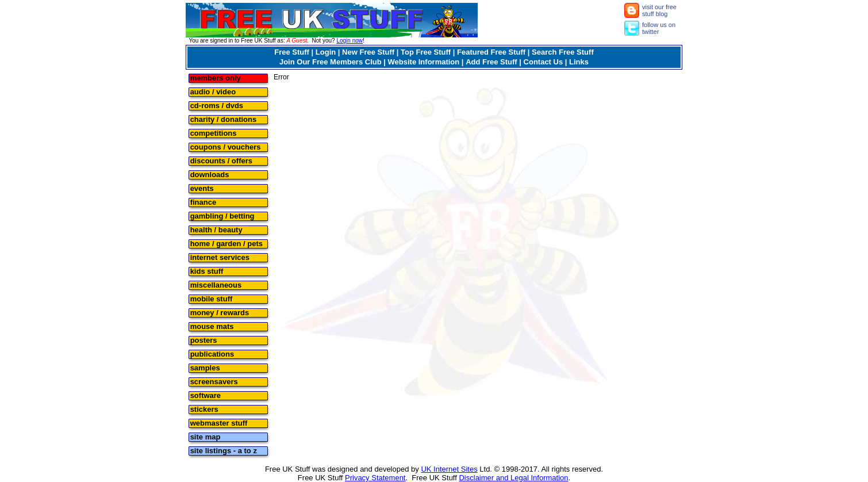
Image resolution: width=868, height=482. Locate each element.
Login (326, 52)
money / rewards (220, 312)
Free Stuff (292, 52)
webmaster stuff (219, 422)
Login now (349, 41)
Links (579, 62)
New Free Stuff (368, 52)
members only (216, 77)
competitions (214, 133)
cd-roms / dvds (217, 105)
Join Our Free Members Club (331, 62)
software (206, 395)
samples (205, 367)
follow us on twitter (659, 28)
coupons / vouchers (226, 146)
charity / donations (224, 119)
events (202, 188)
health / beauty (216, 229)
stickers (204, 409)
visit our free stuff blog (659, 10)
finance (203, 202)
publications (212, 353)
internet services (220, 257)
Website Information (424, 62)
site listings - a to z (224, 450)
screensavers (214, 381)
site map (206, 436)
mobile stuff (212, 298)
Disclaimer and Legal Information (513, 478)
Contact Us (544, 62)
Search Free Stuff (563, 52)
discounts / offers (221, 160)
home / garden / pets (226, 243)
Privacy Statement (375, 478)
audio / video (213, 91)
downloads (210, 174)
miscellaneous (216, 284)
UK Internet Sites (449, 469)
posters (204, 340)
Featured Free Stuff (491, 52)
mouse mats (212, 326)
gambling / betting (222, 215)
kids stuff (207, 271)
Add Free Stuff (491, 62)
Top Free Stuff (426, 52)
